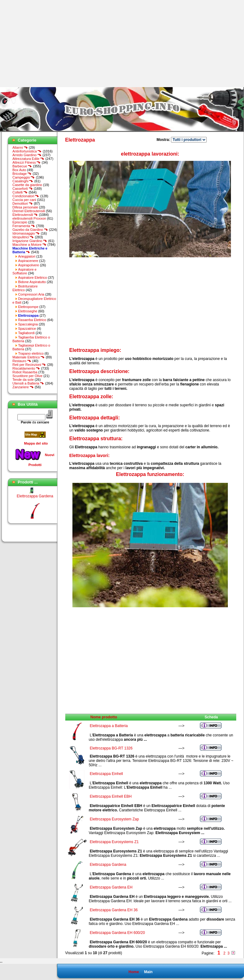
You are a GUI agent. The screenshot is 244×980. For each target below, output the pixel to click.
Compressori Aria (31, 294)
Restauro (22, 361)
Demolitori (23, 203)
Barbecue (22, 166)
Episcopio (20, 222)
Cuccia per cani (24, 200)
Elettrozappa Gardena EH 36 (114, 910)
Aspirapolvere (28, 265)
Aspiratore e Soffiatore (24, 271)
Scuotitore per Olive (28, 376)
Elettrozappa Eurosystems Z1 (114, 842)
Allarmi (20, 147)
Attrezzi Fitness (27, 162)
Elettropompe (28, 307)
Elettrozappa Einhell (106, 774)
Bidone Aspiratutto (32, 282)
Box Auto (19, 170)
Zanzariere (23, 387)
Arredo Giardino (27, 155)
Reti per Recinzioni (29, 365)
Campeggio (24, 177)
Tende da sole (23, 380)
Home (134, 972)
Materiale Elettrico (29, 357)
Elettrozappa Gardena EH (111, 887)
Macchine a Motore (30, 245)
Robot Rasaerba (25, 372)
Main (148, 972)
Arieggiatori (27, 256)
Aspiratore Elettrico (32, 278)
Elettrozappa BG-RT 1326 (111, 748)
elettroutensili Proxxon (29, 218)
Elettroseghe (28, 311)
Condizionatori (26, 196)
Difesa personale (25, 207)
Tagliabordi (26, 333)
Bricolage (22, 174)
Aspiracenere (28, 261)
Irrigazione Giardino (30, 241)
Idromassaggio (26, 233)
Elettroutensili (25, 215)
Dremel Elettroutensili (29, 211)
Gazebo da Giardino (30, 230)
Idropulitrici (23, 237)
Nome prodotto (104, 717)
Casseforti (23, 189)
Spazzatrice (27, 329)
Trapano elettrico (31, 353)
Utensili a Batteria (28, 383)
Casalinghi (23, 181)
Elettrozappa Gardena (35, 498)
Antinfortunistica (27, 151)
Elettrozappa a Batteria (109, 726)
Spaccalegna (28, 324)
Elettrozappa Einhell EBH (111, 796)
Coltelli (20, 192)
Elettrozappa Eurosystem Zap (114, 819)
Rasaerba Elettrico (32, 320)
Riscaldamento (26, 368)
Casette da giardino (27, 185)
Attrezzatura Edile (28, 159)
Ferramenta (24, 226)
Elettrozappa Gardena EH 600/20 (117, 933)
